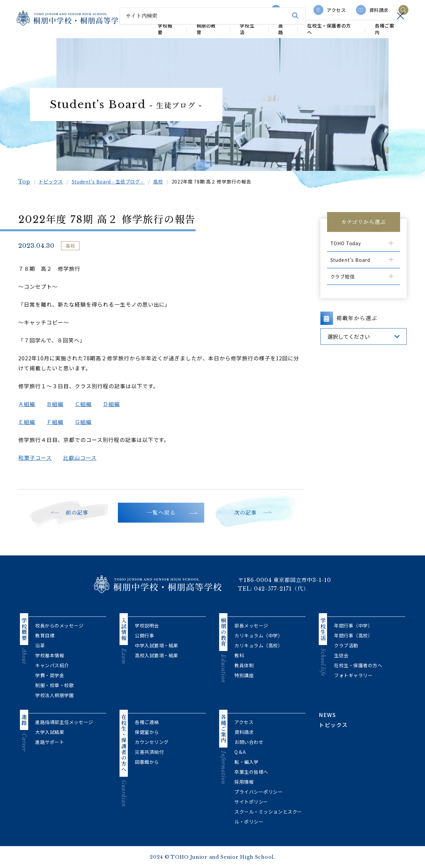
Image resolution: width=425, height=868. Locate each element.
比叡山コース (82, 458)
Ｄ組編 (113, 404)
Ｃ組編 (85, 404)
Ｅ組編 (28, 422)
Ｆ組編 (57, 422)
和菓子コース (37, 458)
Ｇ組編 (85, 422)
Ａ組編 (28, 404)
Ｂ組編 (57, 404)
